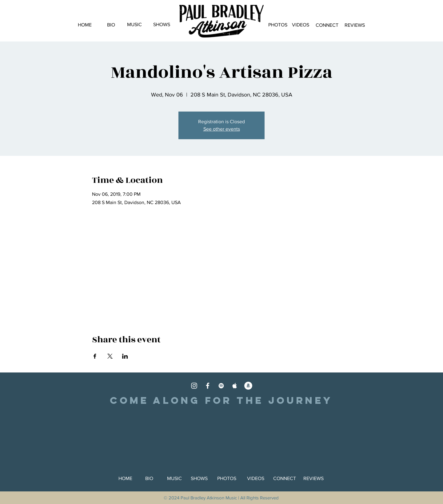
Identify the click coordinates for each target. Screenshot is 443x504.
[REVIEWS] (355, 25)
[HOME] (85, 25)
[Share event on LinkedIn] (125, 356)
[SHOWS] (162, 25)
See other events (222, 129)
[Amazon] (248, 386)
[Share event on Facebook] (95, 356)
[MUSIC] (134, 25)
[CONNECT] (327, 25)
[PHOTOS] (278, 25)
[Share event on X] (110, 356)
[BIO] (111, 25)
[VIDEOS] (300, 25)
